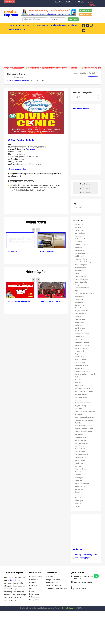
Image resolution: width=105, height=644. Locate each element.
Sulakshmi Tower (81, 259)
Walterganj (79, 478)
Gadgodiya (79, 299)
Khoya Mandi (80, 319)
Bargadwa (79, 236)
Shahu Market (80, 363)
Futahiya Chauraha (82, 334)
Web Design (42, 25)
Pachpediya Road (81, 279)
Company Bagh (80, 437)
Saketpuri (78, 466)
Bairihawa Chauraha (82, 388)
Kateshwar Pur (80, 457)
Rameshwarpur (81, 268)
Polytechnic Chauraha (83, 371)
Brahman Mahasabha (83, 239)
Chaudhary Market (82, 276)
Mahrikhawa (79, 446)
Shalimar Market (81, 394)
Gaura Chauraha (81, 282)
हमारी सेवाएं (9, 2)
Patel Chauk (79, 250)
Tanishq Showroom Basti (50, 301)
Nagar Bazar (79, 480)
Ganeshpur (79, 501)
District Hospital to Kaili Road (86, 429)
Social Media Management (35, 598)
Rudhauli (78, 503)
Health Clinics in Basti (22, 80)
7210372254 (80, 589)
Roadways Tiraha (81, 365)
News (11, 29)
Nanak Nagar (80, 322)
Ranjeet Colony (80, 406)
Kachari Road (80, 452)
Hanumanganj (80, 495)
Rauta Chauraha (81, 348)
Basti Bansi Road (81, 397)
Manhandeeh (80, 233)
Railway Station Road (83, 403)
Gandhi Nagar (80, 357)
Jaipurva (78, 400)
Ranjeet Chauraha (81, 311)
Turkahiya (79, 423)
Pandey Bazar (80, 463)
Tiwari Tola (79, 308)
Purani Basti (79, 434)
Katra (77, 273)
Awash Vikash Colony (83, 262)
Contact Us (20, 29)
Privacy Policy (52, 583)
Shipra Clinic (13, 252)
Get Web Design (33, 587)
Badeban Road (80, 360)
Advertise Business (34, 581)
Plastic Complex (81, 472)
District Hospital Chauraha (85, 411)
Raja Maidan (79, 271)
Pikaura (78, 383)
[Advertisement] (55, 50)
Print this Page (86, 188)
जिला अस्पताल (30, 149)
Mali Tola (78, 409)
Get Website (63, 2)
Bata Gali (78, 380)
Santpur (78, 285)
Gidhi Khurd (79, 256)
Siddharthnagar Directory (57, 588)
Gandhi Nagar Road (82, 337)
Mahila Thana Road (82, 288)
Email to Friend (86, 184)
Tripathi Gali (79, 351)
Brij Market (79, 225)
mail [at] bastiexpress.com (84, 582)
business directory (15, 580)
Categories (30, 25)
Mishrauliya (79, 368)
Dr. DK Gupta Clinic (47, 252)
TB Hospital (79, 230)
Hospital (77, 208)
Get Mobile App (75, 2)
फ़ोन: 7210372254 (92, 4)
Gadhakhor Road (81, 245)
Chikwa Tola (79, 305)
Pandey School (80, 331)
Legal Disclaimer (54, 580)
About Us (20, 25)
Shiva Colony (80, 242)
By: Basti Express (68, 608)
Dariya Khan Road (82, 455)
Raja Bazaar (79, 302)
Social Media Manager (59, 25)
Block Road (79, 414)
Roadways (79, 248)
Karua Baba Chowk (82, 345)
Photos (74, 25)
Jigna (77, 291)
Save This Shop (86, 192)
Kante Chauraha (81, 486)
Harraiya (78, 506)
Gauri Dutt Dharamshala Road (86, 426)
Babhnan (78, 498)
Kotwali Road (80, 449)
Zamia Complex (81, 265)
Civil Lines (78, 325)
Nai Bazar (78, 340)
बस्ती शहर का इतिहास (82, 558)
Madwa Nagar (80, 460)
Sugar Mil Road (80, 469)
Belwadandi (79, 296)
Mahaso (78, 475)
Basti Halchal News (54, 585)
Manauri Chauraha (82, 483)
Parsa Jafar (79, 386)
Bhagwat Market (81, 443)
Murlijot (78, 317)
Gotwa (77, 492)
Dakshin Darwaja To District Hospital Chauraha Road (85, 419)
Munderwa (79, 489)
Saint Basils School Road (84, 391)
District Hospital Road (83, 432)
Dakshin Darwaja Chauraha (85, 294)
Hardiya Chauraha (82, 314)
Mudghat (78, 227)
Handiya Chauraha (82, 342)
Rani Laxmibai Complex (83, 253)
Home (11, 25)
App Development (34, 593)
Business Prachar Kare (86, 14)
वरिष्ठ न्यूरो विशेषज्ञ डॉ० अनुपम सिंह (86, 555)
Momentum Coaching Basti (19, 301)
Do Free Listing (37, 577)
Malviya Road (80, 328)
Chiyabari (78, 354)
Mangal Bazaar (80, 440)
